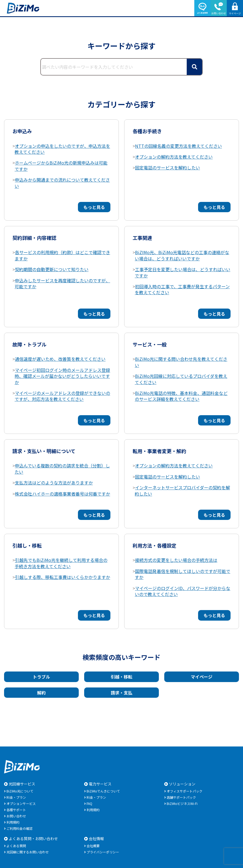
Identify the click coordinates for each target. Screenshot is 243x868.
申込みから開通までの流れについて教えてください (62, 183)
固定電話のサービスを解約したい (168, 168)
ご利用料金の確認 (19, 828)
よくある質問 (16, 846)
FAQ (89, 803)
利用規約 (13, 822)
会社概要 (93, 846)
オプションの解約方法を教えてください (174, 157)
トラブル (41, 677)
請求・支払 (122, 693)
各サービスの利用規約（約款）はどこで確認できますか (62, 255)
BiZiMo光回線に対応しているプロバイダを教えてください (181, 379)
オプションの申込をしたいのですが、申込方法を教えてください (62, 149)
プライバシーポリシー (103, 852)
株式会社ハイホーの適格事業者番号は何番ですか (63, 494)
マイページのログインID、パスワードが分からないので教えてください (183, 591)
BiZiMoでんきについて (103, 791)
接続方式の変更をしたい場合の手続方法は (176, 560)
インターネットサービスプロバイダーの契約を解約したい (182, 490)
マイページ (202, 677)
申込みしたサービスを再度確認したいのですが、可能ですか (62, 283)
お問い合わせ (16, 816)
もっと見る (94, 207)
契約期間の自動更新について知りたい (52, 269)
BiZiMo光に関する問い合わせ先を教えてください (181, 362)
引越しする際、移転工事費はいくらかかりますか (63, 577)
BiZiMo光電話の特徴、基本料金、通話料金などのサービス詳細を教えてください (181, 396)
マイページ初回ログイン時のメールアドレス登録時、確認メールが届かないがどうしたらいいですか (62, 376)
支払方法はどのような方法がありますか (54, 483)
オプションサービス (21, 803)
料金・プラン (16, 797)
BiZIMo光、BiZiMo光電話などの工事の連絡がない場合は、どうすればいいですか (182, 255)
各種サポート (16, 810)
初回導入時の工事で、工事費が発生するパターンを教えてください (182, 289)
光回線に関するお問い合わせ (28, 852)
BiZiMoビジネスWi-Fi (182, 803)
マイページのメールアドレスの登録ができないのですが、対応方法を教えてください (62, 396)
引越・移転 (122, 677)
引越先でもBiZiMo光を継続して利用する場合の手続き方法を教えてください (61, 563)
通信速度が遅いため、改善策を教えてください (60, 359)
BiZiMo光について (20, 791)
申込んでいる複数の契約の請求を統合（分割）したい (62, 469)
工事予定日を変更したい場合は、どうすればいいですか (183, 272)
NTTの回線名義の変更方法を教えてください (178, 146)
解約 (41, 693)
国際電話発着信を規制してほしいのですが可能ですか (183, 574)
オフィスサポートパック (185, 791)
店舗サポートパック (181, 797)
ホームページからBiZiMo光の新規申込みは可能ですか (61, 166)
